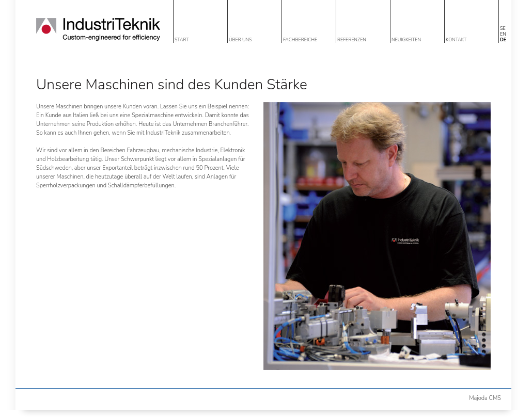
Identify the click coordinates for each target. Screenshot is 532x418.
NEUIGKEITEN (406, 40)
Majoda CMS (485, 398)
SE (503, 28)
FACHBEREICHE (300, 40)
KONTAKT (456, 40)
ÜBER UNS (240, 40)
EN (503, 34)
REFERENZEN (352, 40)
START (182, 40)
